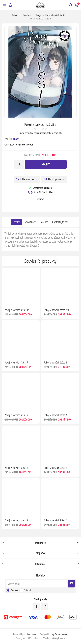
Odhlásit (28, 590)
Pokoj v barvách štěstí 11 (17, 310)
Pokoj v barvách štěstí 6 (56, 415)
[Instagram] (45, 607)
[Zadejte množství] (19, 164)
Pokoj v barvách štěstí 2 (16, 520)
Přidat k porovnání (56, 179)
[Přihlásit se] (36, 584)
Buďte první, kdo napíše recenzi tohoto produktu (40, 133)
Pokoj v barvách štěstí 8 (56, 362)
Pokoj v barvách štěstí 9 (16, 362)
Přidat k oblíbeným (29, 179)
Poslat (71, 584)
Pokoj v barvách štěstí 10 (56, 310)
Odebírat (15, 590)
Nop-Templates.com (59, 634)
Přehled (16, 222)
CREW (16, 139)
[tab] (16, 222)
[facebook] (36, 607)
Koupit (46, 164)
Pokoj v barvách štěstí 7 (16, 415)
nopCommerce (30, 634)
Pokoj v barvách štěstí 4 (16, 468)
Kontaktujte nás (60, 222)
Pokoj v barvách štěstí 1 (56, 520)
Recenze (44, 222)
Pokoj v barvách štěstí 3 (56, 468)
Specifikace (30, 222)
